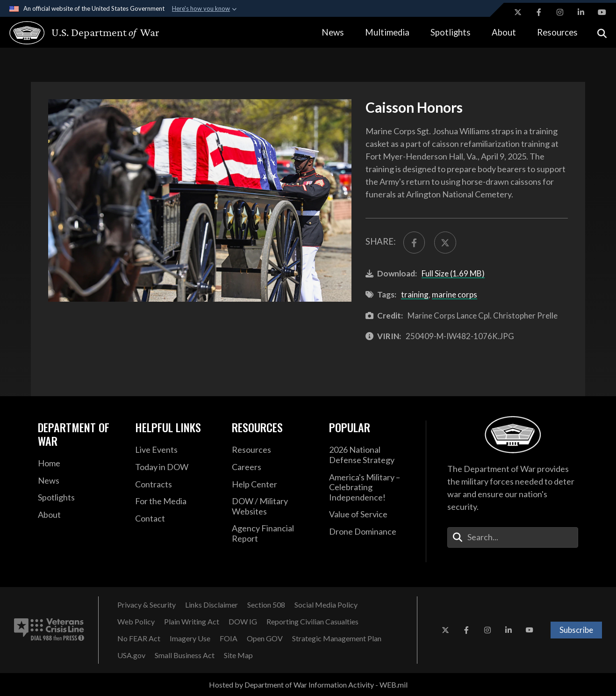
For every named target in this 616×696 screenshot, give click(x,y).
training (415, 294)
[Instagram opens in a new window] (560, 12)
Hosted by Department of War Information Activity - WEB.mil (308, 685)
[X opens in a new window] (518, 12)
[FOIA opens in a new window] (229, 638)
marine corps (455, 294)
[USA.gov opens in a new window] (131, 655)
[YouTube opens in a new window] (602, 12)
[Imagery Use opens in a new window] (190, 638)
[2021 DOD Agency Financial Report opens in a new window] (273, 533)
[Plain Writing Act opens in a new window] (192, 622)
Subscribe (576, 630)
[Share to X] (445, 243)
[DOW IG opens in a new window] (243, 622)
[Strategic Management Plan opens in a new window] (337, 638)
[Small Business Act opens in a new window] (185, 655)
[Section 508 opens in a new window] (266, 605)
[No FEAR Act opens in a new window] (139, 638)
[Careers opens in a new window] (273, 467)
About (504, 32)
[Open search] (602, 33)
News (333, 32)
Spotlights (451, 32)
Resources (557, 32)
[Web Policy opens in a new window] (136, 622)
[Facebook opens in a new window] (539, 12)
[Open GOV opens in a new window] (265, 638)
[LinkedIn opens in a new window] (581, 12)
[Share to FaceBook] (414, 243)
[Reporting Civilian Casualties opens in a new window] (312, 622)
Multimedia (387, 32)
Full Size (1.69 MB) (453, 273)
